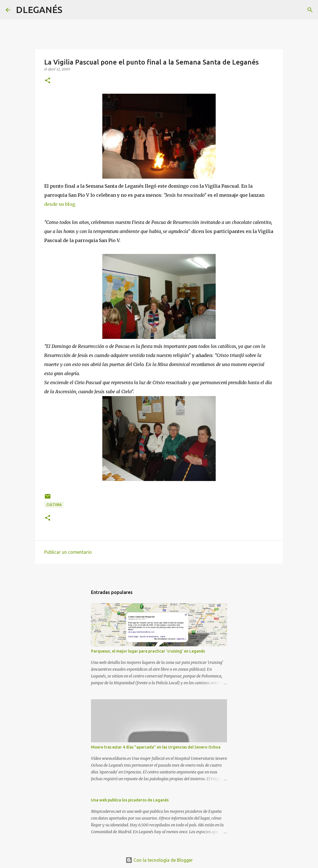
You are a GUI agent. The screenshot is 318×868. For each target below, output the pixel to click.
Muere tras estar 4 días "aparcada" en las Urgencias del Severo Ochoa (156, 747)
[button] (48, 81)
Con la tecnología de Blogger (159, 860)
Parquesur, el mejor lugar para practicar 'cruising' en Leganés (148, 651)
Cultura (54, 505)
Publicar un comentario (68, 552)
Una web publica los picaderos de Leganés (130, 800)
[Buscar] (70, 10)
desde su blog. (60, 204)
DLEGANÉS (39, 10)
